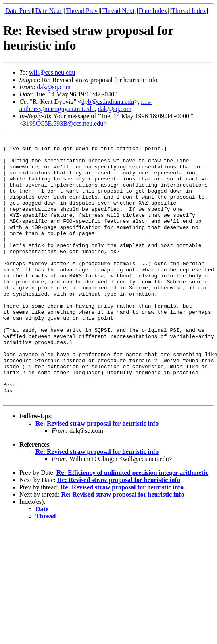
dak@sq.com (54, 87)
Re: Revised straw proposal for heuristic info (97, 475)
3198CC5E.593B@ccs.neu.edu (63, 123)
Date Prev (18, 11)
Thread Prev (82, 11)
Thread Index (189, 11)
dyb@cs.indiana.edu (108, 102)
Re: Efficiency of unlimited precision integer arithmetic (132, 525)
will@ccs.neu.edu (52, 72)
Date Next (49, 11)
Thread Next (118, 11)
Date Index (153, 11)
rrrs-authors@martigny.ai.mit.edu (86, 105)
